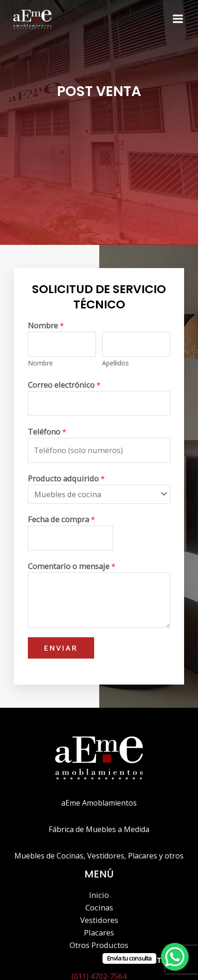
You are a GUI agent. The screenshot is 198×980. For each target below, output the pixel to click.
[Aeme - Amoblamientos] (32, 19)
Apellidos (115, 363)
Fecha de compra (61, 519)
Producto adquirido (66, 478)
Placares (99, 932)
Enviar (61, 648)
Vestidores (99, 920)
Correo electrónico (64, 385)
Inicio (99, 895)
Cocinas (99, 907)
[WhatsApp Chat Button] (175, 957)
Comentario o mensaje (72, 566)
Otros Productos (99, 945)
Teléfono (47, 432)
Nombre (46, 325)
